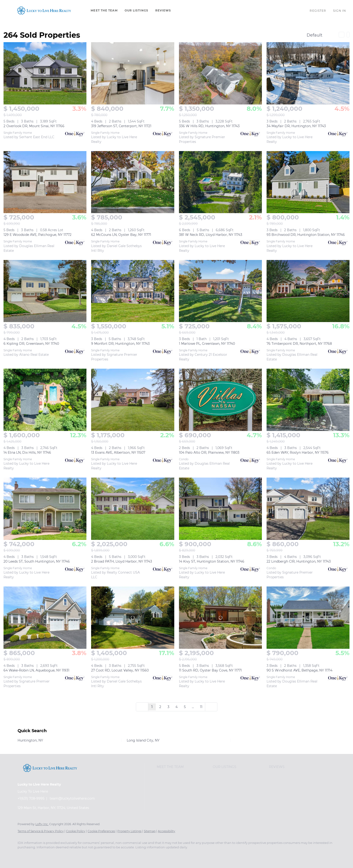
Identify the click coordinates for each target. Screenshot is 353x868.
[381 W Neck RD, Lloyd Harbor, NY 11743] (220, 182)
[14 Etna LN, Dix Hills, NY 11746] (45, 400)
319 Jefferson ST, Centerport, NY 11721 (121, 126)
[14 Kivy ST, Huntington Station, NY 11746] (220, 509)
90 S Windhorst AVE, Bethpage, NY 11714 (299, 670)
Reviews (163, 10)
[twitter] (50, 855)
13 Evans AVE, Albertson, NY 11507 (118, 453)
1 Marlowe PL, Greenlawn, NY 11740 (207, 344)
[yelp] (78, 855)
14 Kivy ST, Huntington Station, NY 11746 (212, 561)
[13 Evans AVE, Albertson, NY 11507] (133, 400)
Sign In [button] (340, 11)
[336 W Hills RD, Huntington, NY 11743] (220, 73)
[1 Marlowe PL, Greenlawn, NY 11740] (220, 291)
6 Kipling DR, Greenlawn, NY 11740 (31, 344)
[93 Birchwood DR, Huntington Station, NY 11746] (308, 182)
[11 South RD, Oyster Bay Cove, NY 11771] (220, 618)
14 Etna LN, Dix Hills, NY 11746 (27, 453)
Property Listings (129, 831)
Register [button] (318, 11)
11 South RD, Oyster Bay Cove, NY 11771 (210, 670)
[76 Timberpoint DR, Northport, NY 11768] (308, 291)
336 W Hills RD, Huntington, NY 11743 (209, 126)
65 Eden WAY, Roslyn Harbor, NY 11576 (298, 453)
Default (314, 35)
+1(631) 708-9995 (31, 798)
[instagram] (91, 855)
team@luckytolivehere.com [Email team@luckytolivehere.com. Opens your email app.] (72, 798)
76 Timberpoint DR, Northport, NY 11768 (299, 344)
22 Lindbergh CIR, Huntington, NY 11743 (299, 561)
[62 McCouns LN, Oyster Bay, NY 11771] (133, 182)
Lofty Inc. (42, 824)
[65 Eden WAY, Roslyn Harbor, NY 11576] (308, 400)
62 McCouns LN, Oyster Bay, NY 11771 (121, 235)
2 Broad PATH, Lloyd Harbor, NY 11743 (122, 561)
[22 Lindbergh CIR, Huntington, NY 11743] (308, 509)
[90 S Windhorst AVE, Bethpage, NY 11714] (308, 618)
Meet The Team (104, 10)
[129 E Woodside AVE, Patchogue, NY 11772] (45, 182)
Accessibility (167, 831)
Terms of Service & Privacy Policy (41, 831)
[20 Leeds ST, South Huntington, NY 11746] (45, 509)
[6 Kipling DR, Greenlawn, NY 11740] (45, 291)
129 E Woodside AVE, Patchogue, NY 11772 (37, 235)
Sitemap (150, 831)
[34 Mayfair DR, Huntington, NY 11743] (308, 73)
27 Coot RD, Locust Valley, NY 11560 (120, 670)
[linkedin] (37, 855)
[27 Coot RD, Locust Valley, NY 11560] (133, 618)
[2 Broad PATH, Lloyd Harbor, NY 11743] (133, 509)
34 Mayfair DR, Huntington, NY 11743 (296, 126)
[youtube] (105, 855)
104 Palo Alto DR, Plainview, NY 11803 (209, 453)
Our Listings (136, 10)
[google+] (118, 855)
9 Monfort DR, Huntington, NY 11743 (120, 344)
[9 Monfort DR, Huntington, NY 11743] (133, 291)
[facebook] (23, 855)
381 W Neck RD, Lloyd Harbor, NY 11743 (211, 235)
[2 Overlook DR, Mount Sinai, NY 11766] (45, 73)
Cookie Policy (76, 831)
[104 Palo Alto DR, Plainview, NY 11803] (220, 400)
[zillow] (64, 855)
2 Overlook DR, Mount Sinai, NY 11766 (34, 126)
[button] (44, 11)
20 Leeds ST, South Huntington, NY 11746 (37, 561)
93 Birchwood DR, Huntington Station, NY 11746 (306, 235)
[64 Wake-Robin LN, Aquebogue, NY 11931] (45, 618)
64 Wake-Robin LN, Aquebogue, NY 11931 (36, 670)
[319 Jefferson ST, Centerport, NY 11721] (133, 73)
